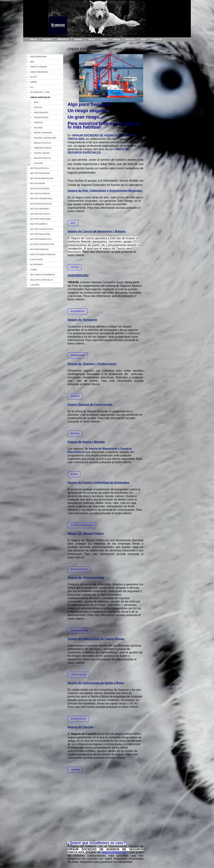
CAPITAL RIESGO (78, 675)
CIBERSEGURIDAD (79, 631)
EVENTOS (75, 396)
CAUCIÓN (75, 770)
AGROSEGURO (78, 311)
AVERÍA (74, 474)
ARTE (73, 223)
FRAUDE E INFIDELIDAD (82, 525)
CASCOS (75, 267)
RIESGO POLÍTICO (79, 569)
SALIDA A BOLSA (78, 719)
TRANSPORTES (78, 355)
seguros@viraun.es (114, 852)
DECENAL (75, 433)
